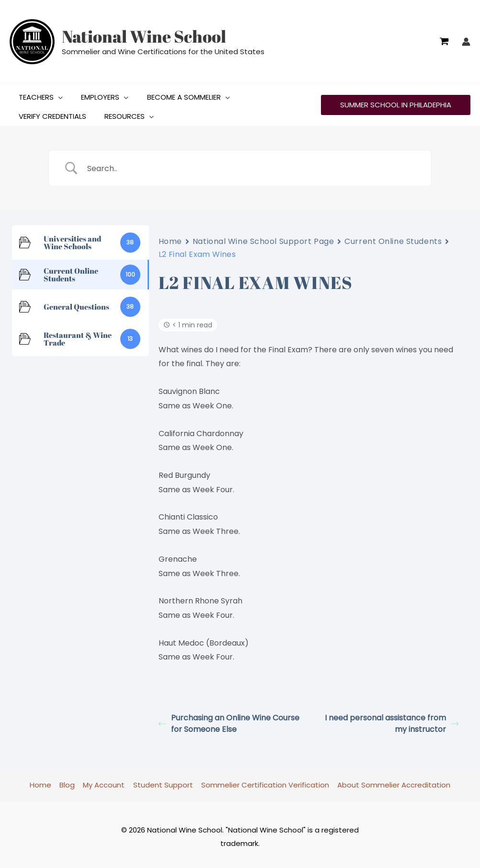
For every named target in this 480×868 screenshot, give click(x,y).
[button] (56, 93)
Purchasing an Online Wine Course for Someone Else (229, 720)
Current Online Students (393, 237)
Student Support (163, 781)
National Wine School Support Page (263, 237)
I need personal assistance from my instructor (392, 720)
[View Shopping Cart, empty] (444, 42)
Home (170, 237)
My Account (105, 781)
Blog (69, 781)
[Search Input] (252, 165)
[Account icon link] (466, 42)
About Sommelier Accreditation (391, 781)
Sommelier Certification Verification (264, 781)
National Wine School (144, 36)
